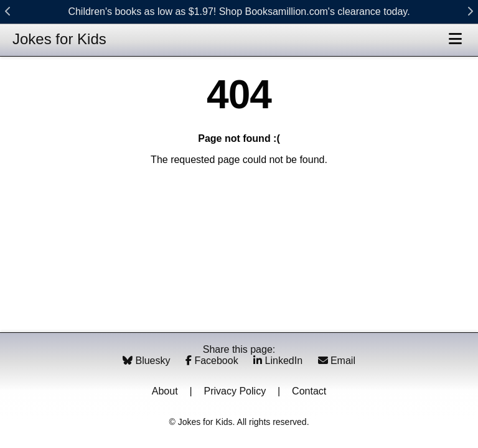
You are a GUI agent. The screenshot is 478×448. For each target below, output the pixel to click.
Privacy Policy (235, 391)
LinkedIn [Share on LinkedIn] (279, 361)
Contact (309, 391)
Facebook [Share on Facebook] (213, 361)
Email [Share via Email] (337, 361)
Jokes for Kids (59, 39)
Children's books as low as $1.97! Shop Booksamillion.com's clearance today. (239, 12)
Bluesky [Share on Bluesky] (148, 361)
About (165, 391)
